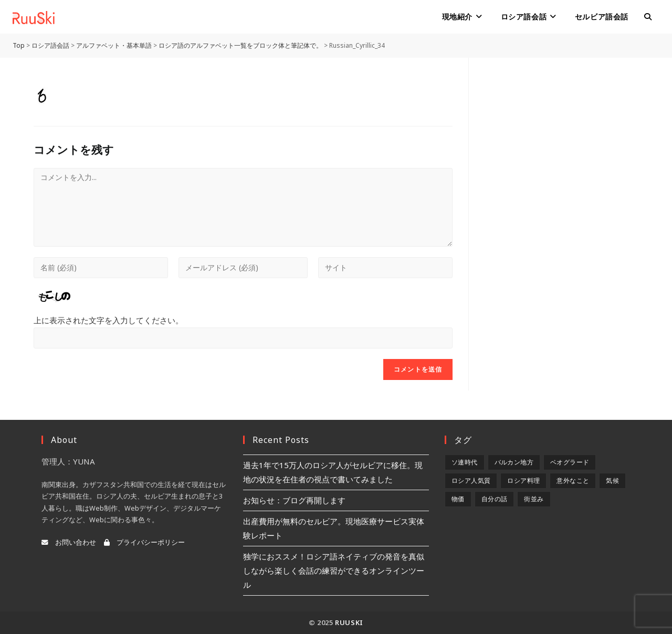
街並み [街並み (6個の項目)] (534, 499)
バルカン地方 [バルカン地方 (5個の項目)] (514, 462)
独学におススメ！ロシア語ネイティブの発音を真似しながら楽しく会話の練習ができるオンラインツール (334, 570)
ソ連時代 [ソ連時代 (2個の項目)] (465, 462)
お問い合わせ (69, 542)
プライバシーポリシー (144, 542)
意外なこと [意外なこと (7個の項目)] (573, 480)
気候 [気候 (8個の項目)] (612, 480)
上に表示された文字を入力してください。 (108, 320)
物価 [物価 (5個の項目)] (458, 499)
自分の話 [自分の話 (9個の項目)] (495, 499)
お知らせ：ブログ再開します (294, 500)
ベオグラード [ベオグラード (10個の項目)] (570, 462)
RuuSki (349, 622)
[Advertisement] (561, 215)
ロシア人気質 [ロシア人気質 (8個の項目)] (471, 480)
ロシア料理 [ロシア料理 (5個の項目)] (523, 480)
